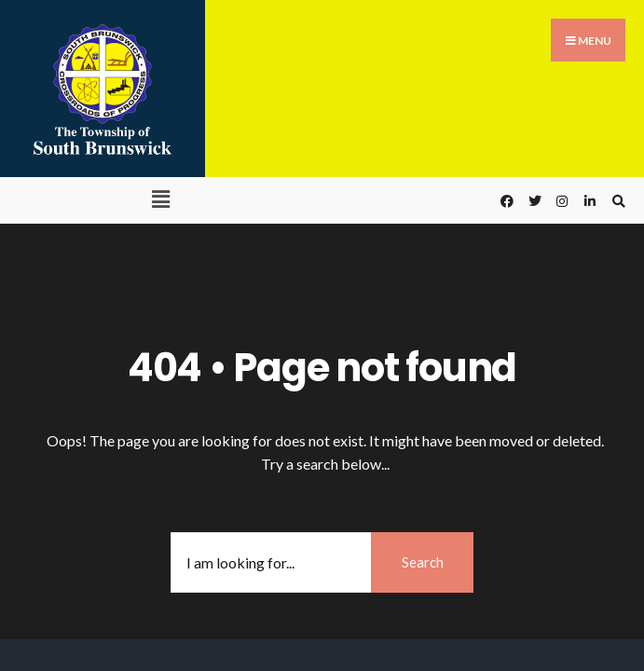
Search (423, 562)
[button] (161, 199)
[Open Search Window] (616, 201)
